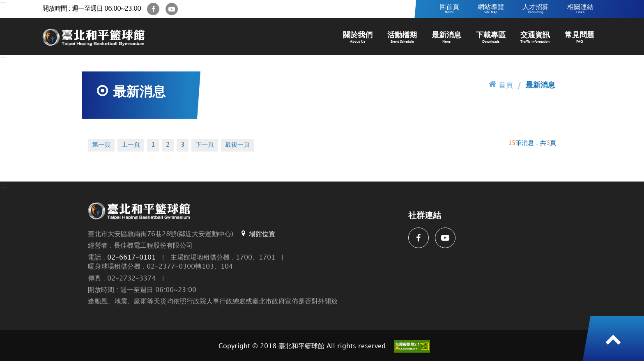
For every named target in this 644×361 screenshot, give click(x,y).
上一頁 (131, 145)
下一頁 (205, 145)
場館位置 (257, 234)
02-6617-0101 (131, 258)
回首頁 (449, 9)
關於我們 (358, 38)
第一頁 (101, 145)
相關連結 (580, 9)
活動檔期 (402, 38)
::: (3, 4)
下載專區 (491, 38)
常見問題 (580, 38)
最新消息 (446, 38)
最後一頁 (237, 145)
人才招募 (536, 9)
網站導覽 (491, 9)
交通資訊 (535, 38)
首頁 (501, 84)
